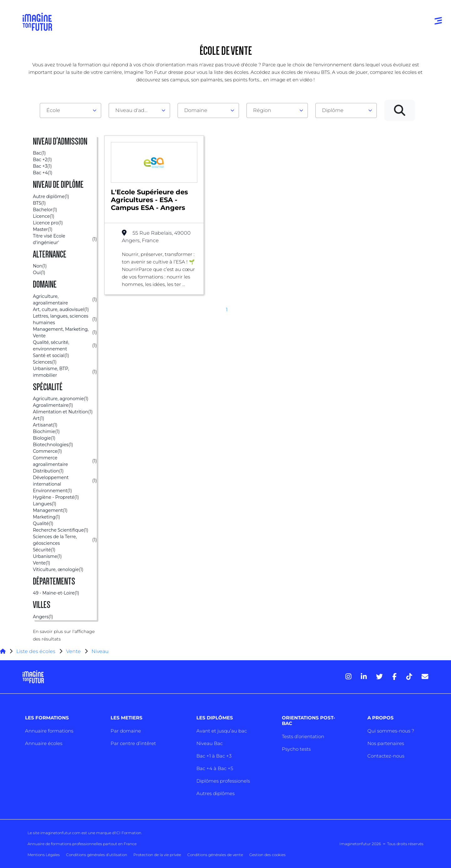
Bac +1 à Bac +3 (214, 756)
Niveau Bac (210, 743)
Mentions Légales (44, 855)
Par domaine (126, 731)
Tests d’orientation (303, 736)
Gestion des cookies (267, 855)
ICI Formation (128, 833)
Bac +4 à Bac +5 (215, 768)
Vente (73, 651)
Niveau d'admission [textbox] (137, 110)
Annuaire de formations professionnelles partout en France (82, 844)
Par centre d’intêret (133, 743)
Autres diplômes (215, 793)
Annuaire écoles (44, 743)
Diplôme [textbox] (333, 110)
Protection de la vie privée (157, 855)
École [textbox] (53, 110)
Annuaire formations (49, 731)
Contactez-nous (386, 756)
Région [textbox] (262, 110)
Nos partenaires (386, 743)
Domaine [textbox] (196, 110)
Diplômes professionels (223, 781)
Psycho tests (296, 749)
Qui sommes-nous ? (391, 731)
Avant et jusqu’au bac (222, 731)
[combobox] (70, 110)
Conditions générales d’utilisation (97, 855)
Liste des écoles (36, 651)
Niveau (100, 651)
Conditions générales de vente (215, 855)
